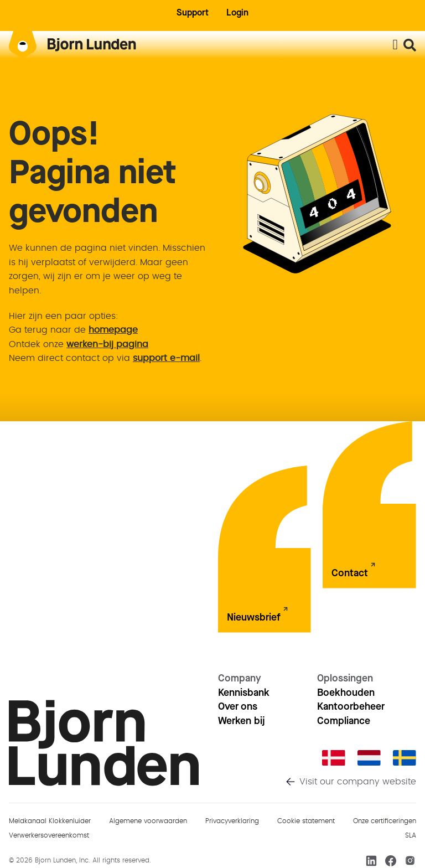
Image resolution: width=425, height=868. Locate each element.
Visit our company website (358, 782)
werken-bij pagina (107, 344)
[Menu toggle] (395, 45)
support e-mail (166, 358)
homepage (113, 330)
